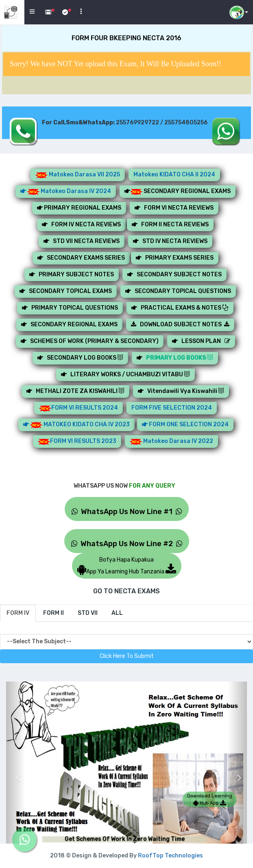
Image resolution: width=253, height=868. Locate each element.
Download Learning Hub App (210, 799)
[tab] (18, 613)
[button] (16, 772)
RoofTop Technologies (170, 856)
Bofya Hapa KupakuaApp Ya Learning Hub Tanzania (127, 566)
